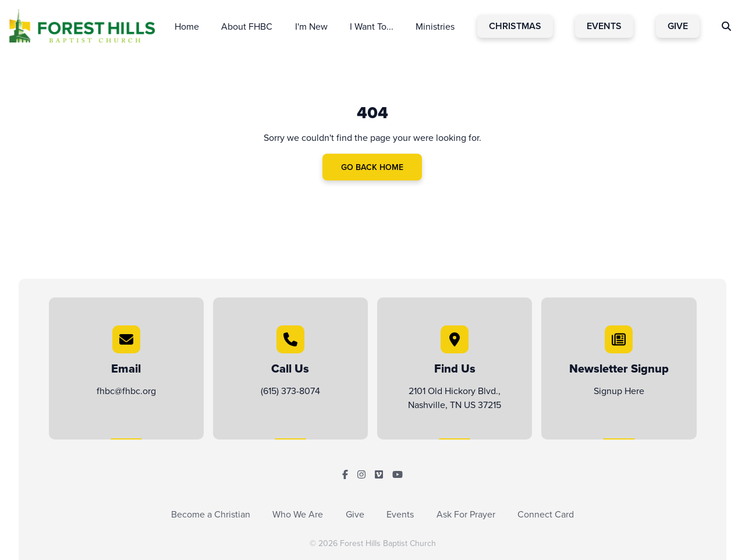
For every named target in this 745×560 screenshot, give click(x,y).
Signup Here (619, 391)
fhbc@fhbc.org (126, 391)
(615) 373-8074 (290, 391)
